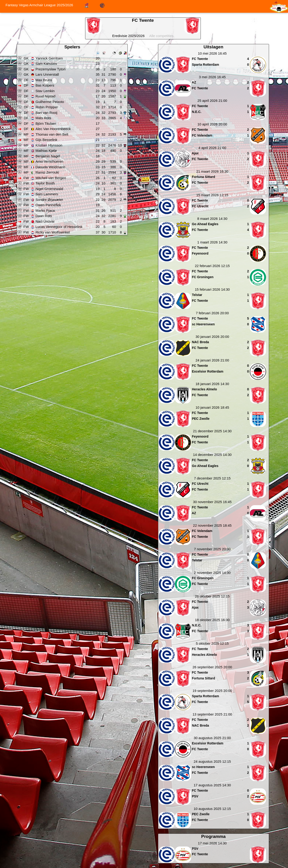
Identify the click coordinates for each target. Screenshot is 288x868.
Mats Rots (43, 118)
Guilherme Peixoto (50, 102)
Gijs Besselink (46, 140)
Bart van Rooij (46, 113)
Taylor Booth (45, 183)
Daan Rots (44, 216)
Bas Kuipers (45, 85)
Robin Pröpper (47, 107)
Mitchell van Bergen (51, 178)
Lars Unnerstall (47, 74)
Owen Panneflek (48, 205)
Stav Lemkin (45, 91)
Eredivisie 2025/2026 (128, 36)
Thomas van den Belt (52, 134)
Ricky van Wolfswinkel (53, 232)
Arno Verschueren (50, 161)
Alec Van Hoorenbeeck (53, 129)
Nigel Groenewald (49, 189)
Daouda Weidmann (50, 167)
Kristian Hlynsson (49, 145)
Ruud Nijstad (46, 96)
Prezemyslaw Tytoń (51, 69)
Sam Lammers (47, 194)
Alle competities (161, 36)
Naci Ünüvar (45, 221)
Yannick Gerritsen (49, 58)
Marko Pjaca (45, 210)
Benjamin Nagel (48, 156)
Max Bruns (44, 80)
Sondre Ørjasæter (49, 200)
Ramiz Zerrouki (47, 172)
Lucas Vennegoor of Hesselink (59, 227)
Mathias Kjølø (46, 151)
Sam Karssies (46, 64)
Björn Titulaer (46, 123)
